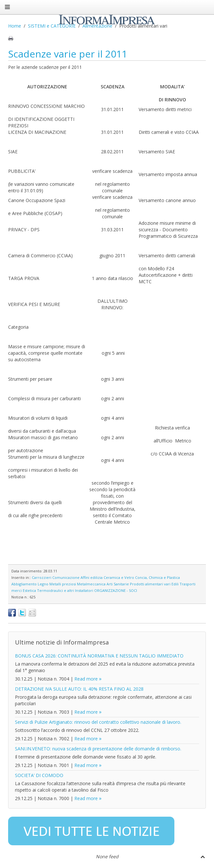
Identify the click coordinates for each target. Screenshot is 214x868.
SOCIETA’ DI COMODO (39, 775)
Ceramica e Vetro (119, 577)
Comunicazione (66, 577)
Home (15, 26)
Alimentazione (97, 26)
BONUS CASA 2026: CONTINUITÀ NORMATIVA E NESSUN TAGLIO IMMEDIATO (99, 656)
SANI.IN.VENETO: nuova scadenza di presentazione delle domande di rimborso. (98, 749)
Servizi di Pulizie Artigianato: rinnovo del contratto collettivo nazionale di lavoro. (98, 722)
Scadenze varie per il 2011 (68, 54)
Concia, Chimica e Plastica (157, 577)
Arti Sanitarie (118, 584)
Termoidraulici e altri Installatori (65, 590)
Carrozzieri (42, 577)
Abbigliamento (24, 584)
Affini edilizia (92, 577)
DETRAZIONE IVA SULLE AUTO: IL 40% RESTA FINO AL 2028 (79, 689)
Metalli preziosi (63, 584)
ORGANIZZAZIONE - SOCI (116, 590)
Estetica (29, 590)
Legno (43, 584)
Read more (86, 679)
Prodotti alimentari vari (150, 584)
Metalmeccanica (91, 584)
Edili (175, 584)
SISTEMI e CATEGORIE (52, 26)
